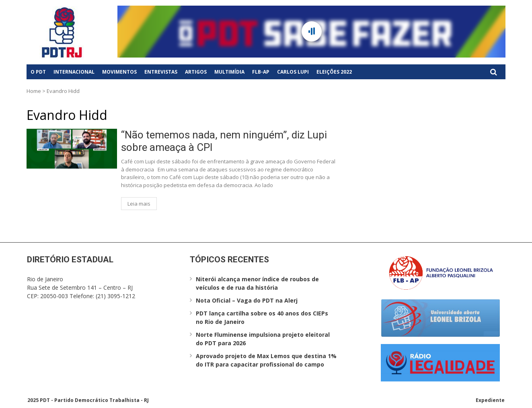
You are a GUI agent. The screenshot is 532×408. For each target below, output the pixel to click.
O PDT (38, 72)
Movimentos (119, 72)
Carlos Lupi (293, 72)
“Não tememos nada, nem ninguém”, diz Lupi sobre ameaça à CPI (224, 141)
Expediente (490, 400)
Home (34, 91)
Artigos (196, 72)
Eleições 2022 (334, 72)
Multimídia (229, 72)
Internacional (74, 72)
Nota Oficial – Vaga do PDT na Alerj (247, 300)
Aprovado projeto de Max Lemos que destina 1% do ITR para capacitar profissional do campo (266, 360)
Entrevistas (161, 72)
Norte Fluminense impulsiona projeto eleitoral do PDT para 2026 (263, 339)
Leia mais (139, 204)
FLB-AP (261, 72)
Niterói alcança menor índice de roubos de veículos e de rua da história (257, 283)
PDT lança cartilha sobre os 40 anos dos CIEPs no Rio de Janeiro (262, 317)
